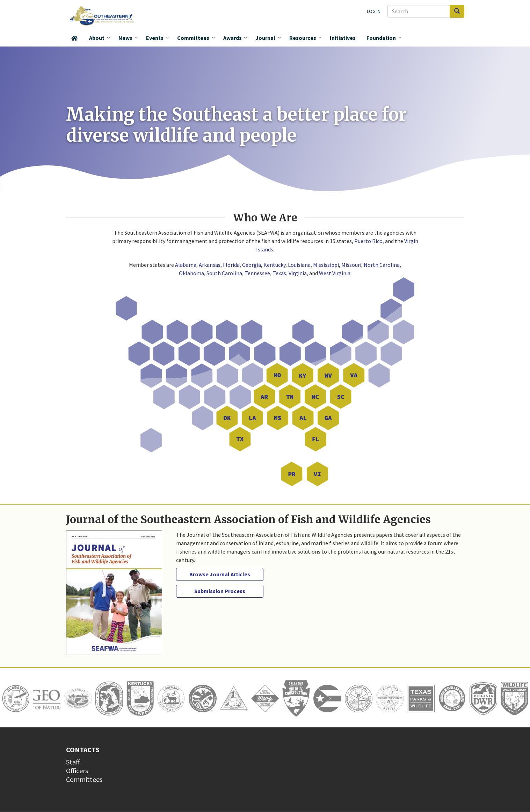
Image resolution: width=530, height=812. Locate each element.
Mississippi (326, 265)
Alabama (186, 265)
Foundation (381, 38)
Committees (193, 38)
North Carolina (382, 265)
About (97, 38)
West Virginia (335, 273)
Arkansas (210, 265)
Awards (233, 38)
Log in (374, 11)
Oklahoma (191, 273)
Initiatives (343, 38)
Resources (303, 38)
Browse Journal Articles (220, 574)
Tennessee (257, 273)
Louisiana (299, 265)
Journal (265, 38)
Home (74, 38)
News (125, 38)
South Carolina (224, 273)
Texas (279, 273)
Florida (231, 265)
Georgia (252, 265)
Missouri (351, 265)
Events (155, 38)
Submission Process (220, 591)
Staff (73, 762)
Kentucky (274, 265)
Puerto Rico (368, 241)
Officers (77, 771)
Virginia (298, 273)
